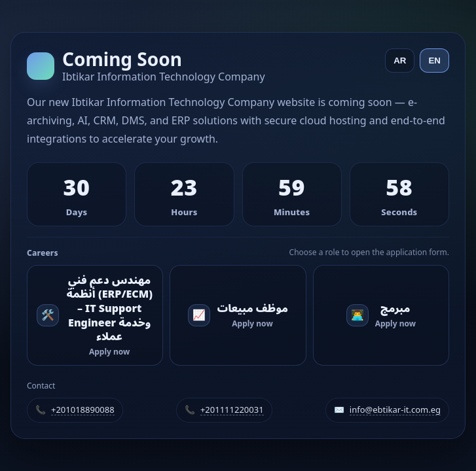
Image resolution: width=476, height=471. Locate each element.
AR (400, 61)
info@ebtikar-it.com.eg (395, 410)
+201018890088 (83, 410)
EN (434, 61)
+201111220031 (232, 410)
